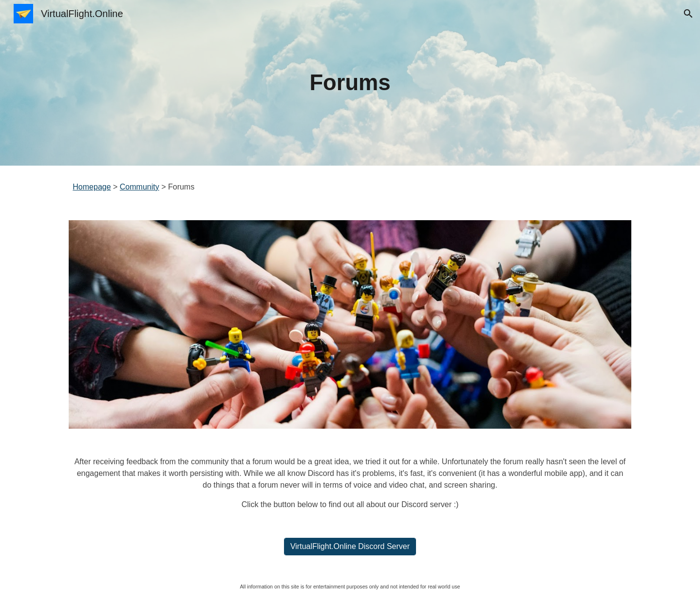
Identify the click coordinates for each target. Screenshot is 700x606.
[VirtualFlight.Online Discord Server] (350, 547)
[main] (350, 83)
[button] (688, 14)
